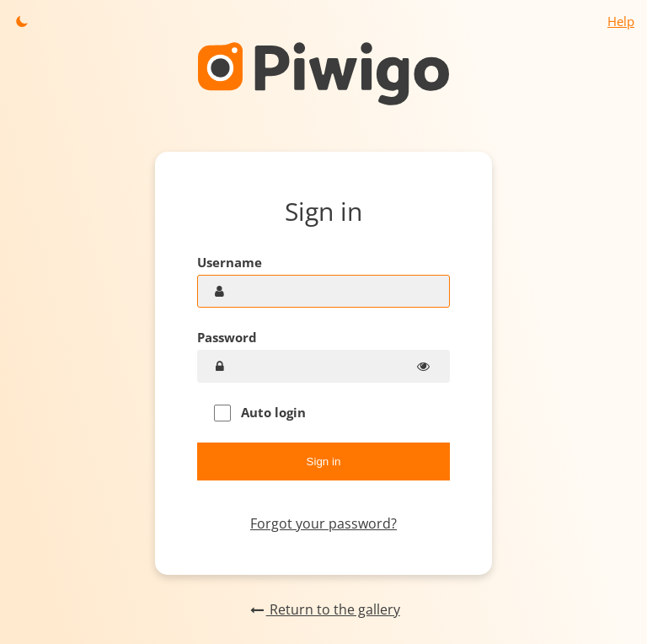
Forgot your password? (323, 523)
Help (621, 21)
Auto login (260, 413)
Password (227, 337)
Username (230, 262)
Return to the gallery (323, 609)
